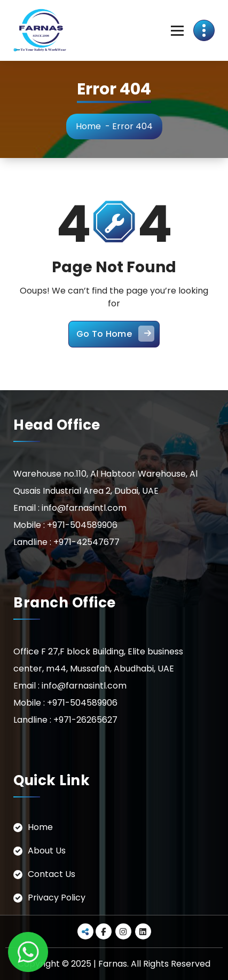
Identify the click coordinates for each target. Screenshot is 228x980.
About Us (47, 851)
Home (88, 126)
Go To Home (115, 334)
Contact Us (52, 874)
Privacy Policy (57, 898)
